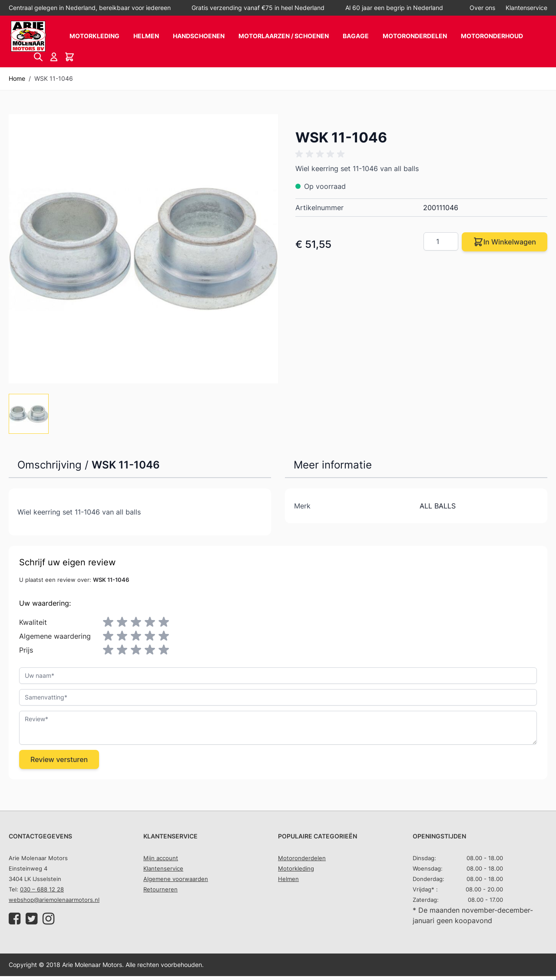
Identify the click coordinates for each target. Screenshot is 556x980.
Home (17, 78)
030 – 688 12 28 (42, 889)
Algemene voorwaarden (176, 879)
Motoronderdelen (415, 36)
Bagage (356, 36)
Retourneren (161, 889)
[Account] (54, 57)
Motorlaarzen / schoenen (284, 36)
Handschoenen (199, 36)
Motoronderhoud (492, 36)
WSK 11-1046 (54, 78)
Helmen (146, 36)
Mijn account (161, 858)
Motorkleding (94, 36)
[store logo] (28, 36)
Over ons (482, 8)
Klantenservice (526, 8)
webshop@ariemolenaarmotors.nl (54, 900)
